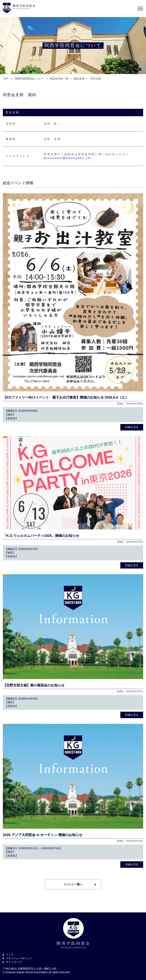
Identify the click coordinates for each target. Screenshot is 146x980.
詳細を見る (132, 427)
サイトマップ (14, 962)
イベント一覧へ (73, 884)
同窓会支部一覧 (59, 79)
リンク (10, 955)
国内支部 (79, 79)
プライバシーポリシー (19, 958)
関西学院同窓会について (30, 79)
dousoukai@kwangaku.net (68, 158)
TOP (6, 79)
